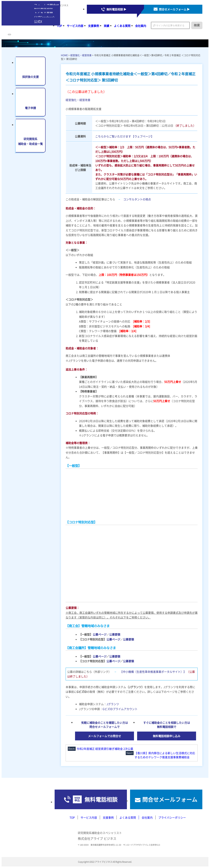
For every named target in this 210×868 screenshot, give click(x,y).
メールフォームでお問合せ (105, 736)
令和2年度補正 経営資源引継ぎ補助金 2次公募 (105, 749)
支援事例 (94, 26)
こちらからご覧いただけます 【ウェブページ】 (124, 136)
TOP (72, 817)
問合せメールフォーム (170, 799)
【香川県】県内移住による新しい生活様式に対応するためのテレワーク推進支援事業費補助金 (165, 755)
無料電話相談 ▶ (116, 9)
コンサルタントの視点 (137, 199)
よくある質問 (122, 26)
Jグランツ (113, 704)
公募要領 (115, 634)
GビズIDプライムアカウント (120, 709)
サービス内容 (75, 26)
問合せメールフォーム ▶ (174, 9)
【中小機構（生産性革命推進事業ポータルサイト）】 (153, 672)
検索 (197, 25)
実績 (106, 26)
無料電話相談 (101, 799)
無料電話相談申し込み (167, 736)
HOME (64, 55)
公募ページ (100, 634)
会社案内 (141, 26)
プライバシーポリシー (172, 817)
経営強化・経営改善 (81, 55)
